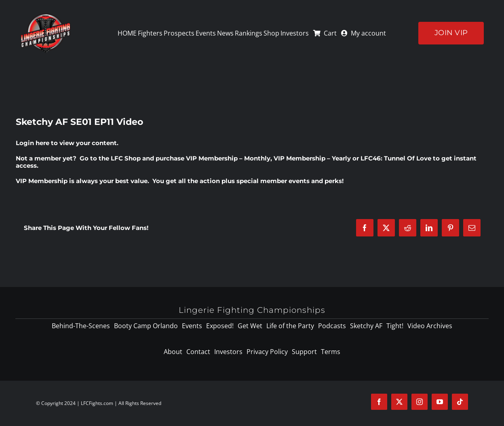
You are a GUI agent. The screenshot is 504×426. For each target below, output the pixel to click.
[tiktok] (460, 402)
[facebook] (379, 402)
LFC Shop (126, 158)
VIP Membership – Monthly (228, 158)
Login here (33, 143)
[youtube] (440, 402)
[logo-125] (45, 16)
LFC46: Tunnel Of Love (396, 158)
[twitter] (399, 402)
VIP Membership (42, 181)
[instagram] (420, 402)
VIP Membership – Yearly (312, 158)
